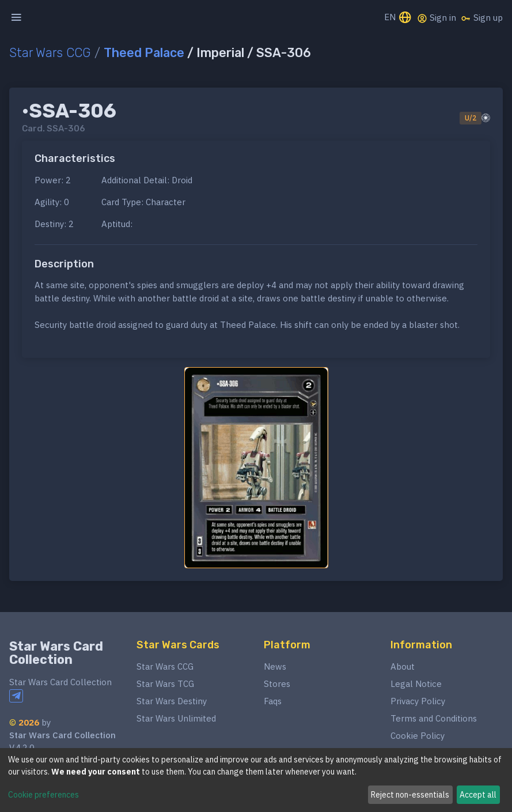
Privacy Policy (418, 701)
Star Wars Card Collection (56, 653)
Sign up (482, 18)
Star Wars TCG (165, 684)
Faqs (273, 701)
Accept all (478, 795)
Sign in (437, 18)
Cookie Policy (418, 736)
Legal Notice (416, 684)
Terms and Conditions (434, 718)
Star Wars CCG (50, 53)
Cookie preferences (43, 795)
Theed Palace (144, 53)
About (403, 666)
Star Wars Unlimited (176, 718)
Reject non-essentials (410, 795)
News (275, 666)
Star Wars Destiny (172, 701)
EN (398, 18)
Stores (277, 684)
